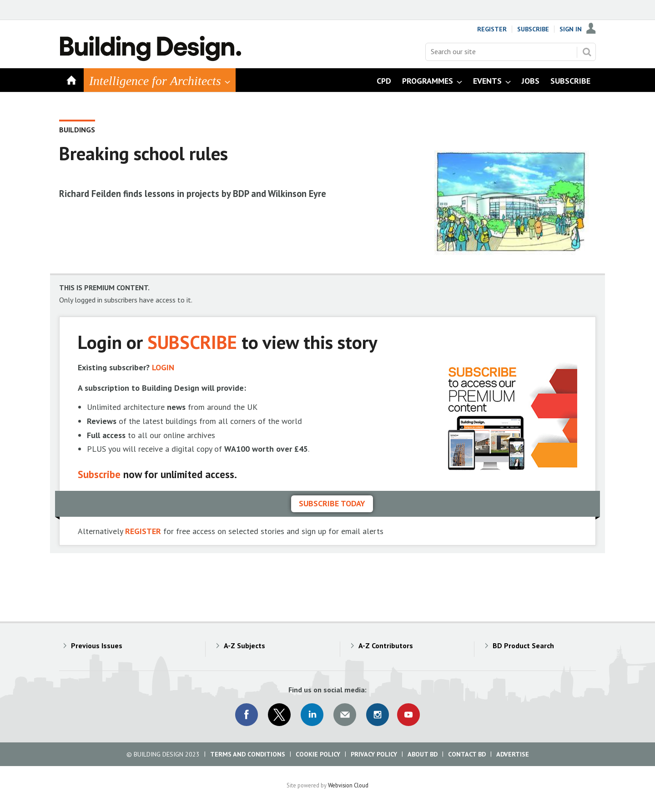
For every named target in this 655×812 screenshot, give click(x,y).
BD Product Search (523, 646)
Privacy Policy (374, 754)
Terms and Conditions (248, 754)
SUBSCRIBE (192, 342)
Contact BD (467, 754)
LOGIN (163, 367)
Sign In (571, 29)
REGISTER (143, 531)
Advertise (513, 754)
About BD (423, 754)
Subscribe (533, 29)
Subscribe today (332, 503)
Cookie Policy (318, 754)
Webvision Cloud (348, 785)
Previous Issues (97, 646)
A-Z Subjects (244, 646)
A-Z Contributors (386, 646)
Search (587, 52)
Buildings (77, 130)
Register (492, 29)
